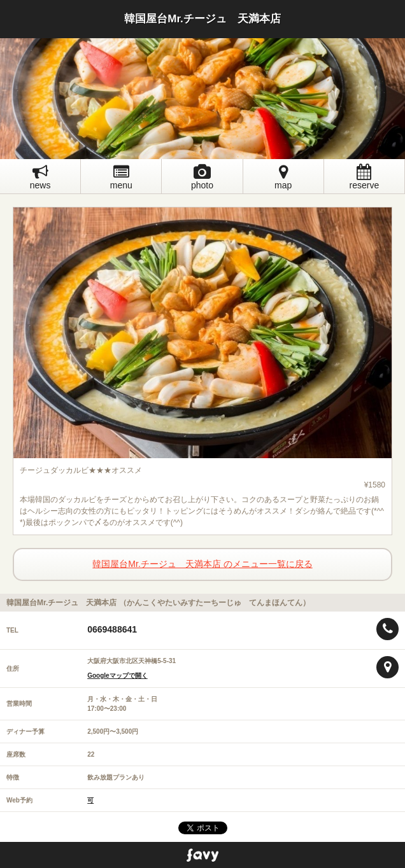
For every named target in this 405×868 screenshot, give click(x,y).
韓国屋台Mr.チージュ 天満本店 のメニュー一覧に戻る (202, 564)
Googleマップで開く (117, 675)
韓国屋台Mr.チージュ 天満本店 (202, 19)
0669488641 (112, 629)
